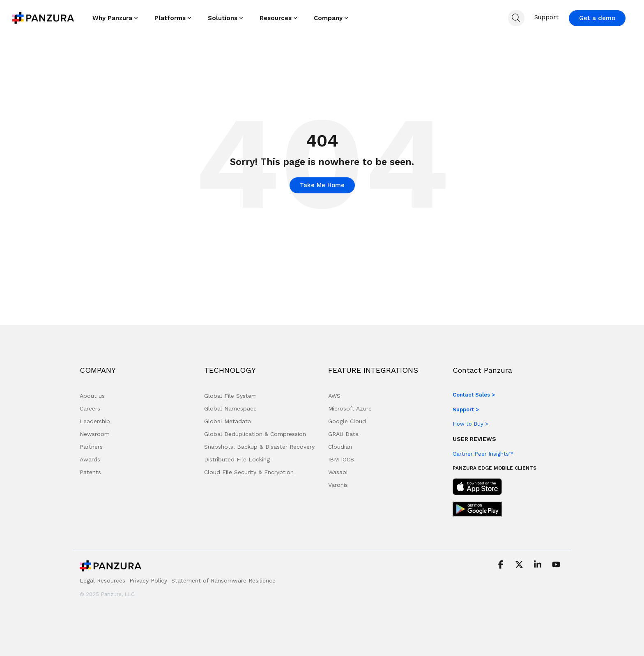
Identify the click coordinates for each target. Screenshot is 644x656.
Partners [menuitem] (91, 447)
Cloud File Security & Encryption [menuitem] (249, 472)
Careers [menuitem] (90, 408)
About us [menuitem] (92, 396)
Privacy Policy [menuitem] (148, 580)
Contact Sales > (474, 395)
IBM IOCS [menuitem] (341, 459)
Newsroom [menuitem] (95, 434)
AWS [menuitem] (334, 396)
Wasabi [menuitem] (338, 472)
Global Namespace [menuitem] (230, 408)
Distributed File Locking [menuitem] (237, 459)
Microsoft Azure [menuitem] (350, 408)
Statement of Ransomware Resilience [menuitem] (223, 580)
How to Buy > (470, 424)
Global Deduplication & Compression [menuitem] (255, 434)
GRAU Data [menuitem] (343, 434)
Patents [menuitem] (90, 472)
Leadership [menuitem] (95, 421)
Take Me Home (322, 185)
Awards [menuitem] (90, 459)
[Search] (516, 18)
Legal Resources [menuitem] (102, 580)
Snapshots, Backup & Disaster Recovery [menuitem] (259, 447)
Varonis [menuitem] (338, 485)
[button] (502, 565)
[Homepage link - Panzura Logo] (110, 568)
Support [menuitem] (546, 17)
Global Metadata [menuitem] (228, 421)
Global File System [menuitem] (230, 396)
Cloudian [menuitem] (340, 447)
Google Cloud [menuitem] (347, 421)
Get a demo (597, 18)
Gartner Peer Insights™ (483, 454)
